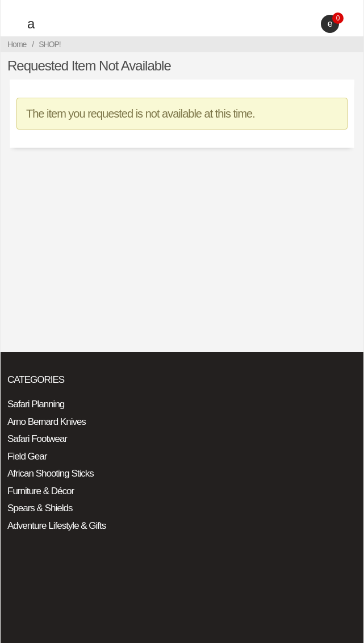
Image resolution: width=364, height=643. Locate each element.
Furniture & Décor (41, 491)
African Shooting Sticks (51, 473)
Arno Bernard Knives (47, 422)
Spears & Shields (40, 508)
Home (17, 44)
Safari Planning (36, 404)
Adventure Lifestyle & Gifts (57, 526)
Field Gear (27, 456)
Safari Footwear (37, 439)
